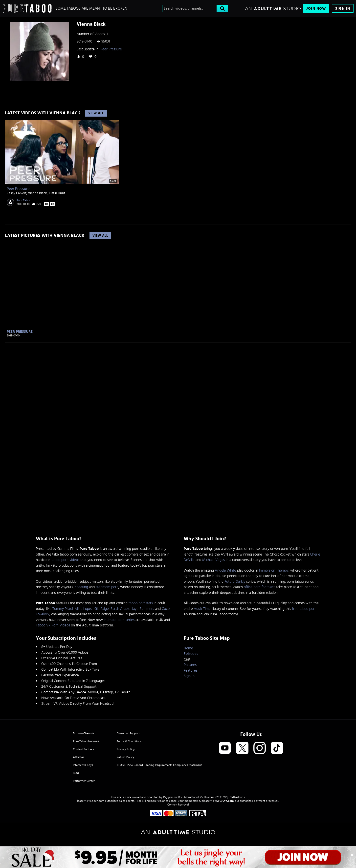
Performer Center (84, 781)
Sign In (343, 9)
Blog (76, 773)
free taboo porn (304, 609)
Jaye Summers (143, 609)
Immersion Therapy (274, 570)
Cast (187, 659)
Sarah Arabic (120, 609)
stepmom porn (107, 587)
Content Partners (83, 749)
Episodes (191, 654)
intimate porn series (119, 620)
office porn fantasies (259, 587)
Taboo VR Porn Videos (53, 625)
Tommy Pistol (63, 609)
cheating (81, 587)
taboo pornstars (141, 603)
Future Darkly (235, 582)
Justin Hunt (57, 193)
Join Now (316, 9)
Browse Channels (84, 733)
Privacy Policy (126, 749)
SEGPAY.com (225, 801)
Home (188, 648)
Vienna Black (37, 193)
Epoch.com (97, 801)
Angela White (225, 570)
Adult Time (202, 609)
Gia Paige (102, 609)
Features (190, 671)
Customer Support (128, 733)
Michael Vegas (213, 560)
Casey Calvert (17, 193)
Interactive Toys (83, 765)
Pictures (190, 665)
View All (96, 113)
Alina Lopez (84, 609)
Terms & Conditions (129, 741)
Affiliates (78, 757)
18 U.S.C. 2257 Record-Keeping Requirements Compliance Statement (159, 765)
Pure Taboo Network (86, 741)
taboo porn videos (65, 560)
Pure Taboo (24, 200)
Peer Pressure (111, 49)
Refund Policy (125, 757)
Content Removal (178, 805)
